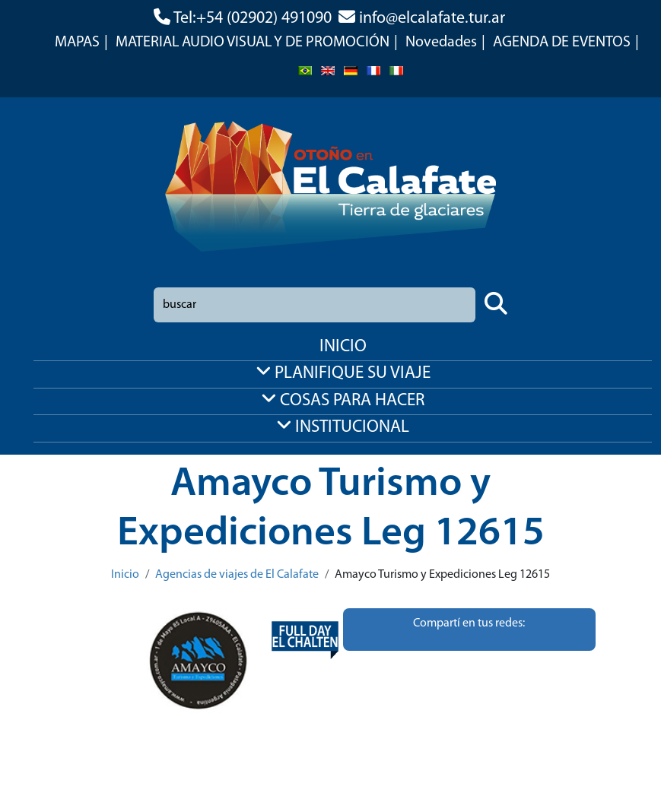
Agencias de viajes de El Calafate (237, 575)
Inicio (125, 575)
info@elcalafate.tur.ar (432, 19)
